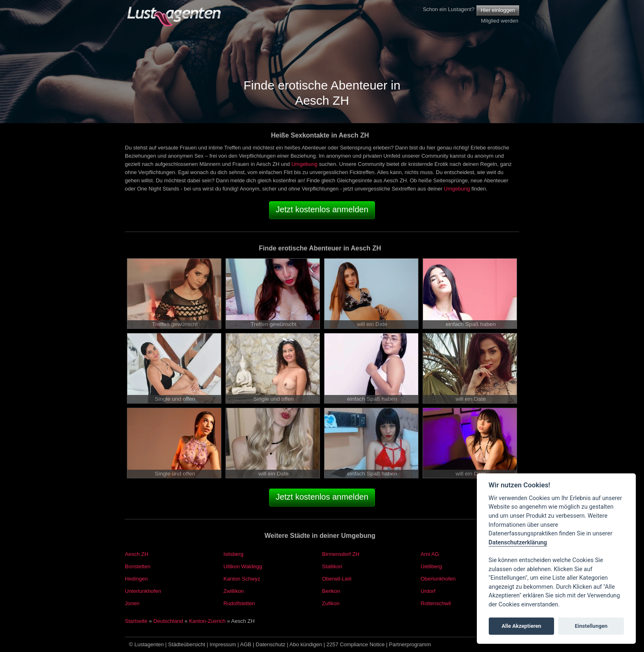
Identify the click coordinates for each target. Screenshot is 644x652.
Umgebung (304, 164)
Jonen (132, 603)
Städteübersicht (186, 644)
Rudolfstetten (239, 603)
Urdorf (428, 591)
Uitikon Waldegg (243, 566)
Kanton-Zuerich (207, 621)
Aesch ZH (137, 554)
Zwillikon (234, 591)
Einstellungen (591, 626)
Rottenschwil (436, 603)
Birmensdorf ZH (341, 554)
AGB (246, 644)
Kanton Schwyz (242, 579)
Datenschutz (271, 644)
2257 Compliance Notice (356, 644)
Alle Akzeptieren (521, 626)
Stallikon (332, 566)
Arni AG (430, 554)
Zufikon (331, 603)
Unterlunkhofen (143, 591)
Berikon (331, 591)
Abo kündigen (306, 644)
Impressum (223, 644)
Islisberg (233, 554)
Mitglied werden (500, 21)
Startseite (136, 621)
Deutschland (168, 621)
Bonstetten (138, 566)
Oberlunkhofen (438, 579)
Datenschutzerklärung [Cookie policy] (518, 543)
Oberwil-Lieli (337, 579)
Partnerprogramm (410, 644)
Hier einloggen (498, 10)
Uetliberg (431, 566)
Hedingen (136, 579)
